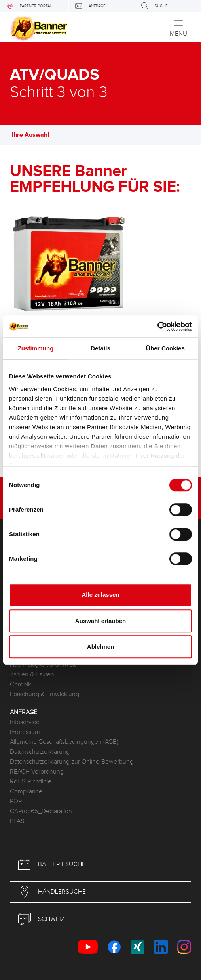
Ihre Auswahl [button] (34, 135)
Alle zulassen (100, 595)
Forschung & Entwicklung (45, 694)
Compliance (26, 792)
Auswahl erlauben (100, 621)
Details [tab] (100, 348)
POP (16, 801)
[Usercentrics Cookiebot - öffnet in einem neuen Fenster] (157, 327)
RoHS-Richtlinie (31, 782)
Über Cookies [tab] (165, 348)
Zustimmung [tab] (36, 348)
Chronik (21, 685)
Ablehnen (100, 647)
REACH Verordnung (37, 772)
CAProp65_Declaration (41, 811)
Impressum (25, 732)
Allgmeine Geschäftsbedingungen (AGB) (64, 742)
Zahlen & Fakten (32, 675)
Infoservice (25, 722)
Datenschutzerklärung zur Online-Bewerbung (72, 762)
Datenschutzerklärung (40, 752)
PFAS (17, 821)
